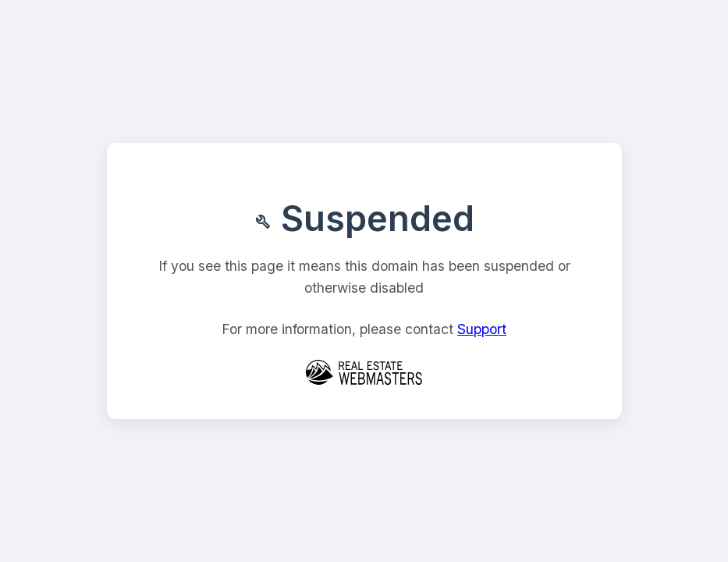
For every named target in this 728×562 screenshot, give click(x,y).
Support (482, 329)
